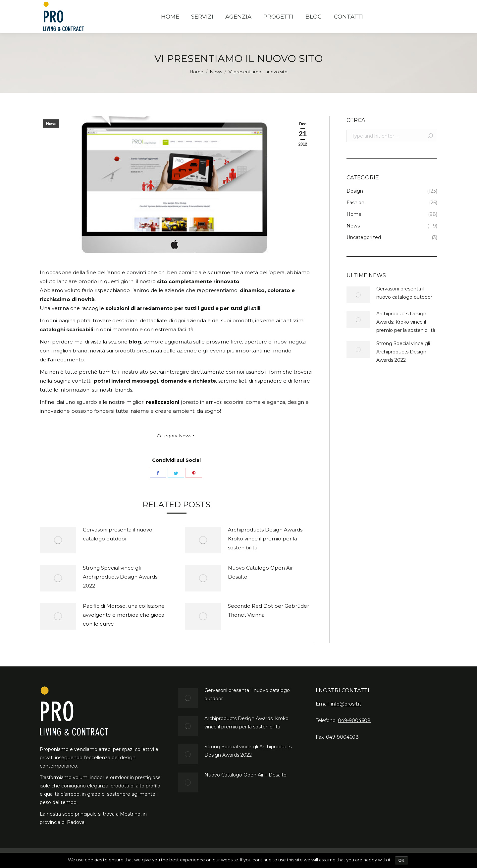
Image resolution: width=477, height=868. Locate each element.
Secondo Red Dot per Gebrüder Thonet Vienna (268, 610)
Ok (401, 860)
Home (197, 72)
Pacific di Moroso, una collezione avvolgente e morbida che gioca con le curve (124, 615)
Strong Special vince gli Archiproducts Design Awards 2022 (120, 577)
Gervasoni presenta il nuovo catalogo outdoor (118, 534)
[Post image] (58, 540)
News (216, 72)
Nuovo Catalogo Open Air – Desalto (262, 572)
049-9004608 (354, 720)
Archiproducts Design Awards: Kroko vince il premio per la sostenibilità (266, 539)
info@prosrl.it (346, 704)
